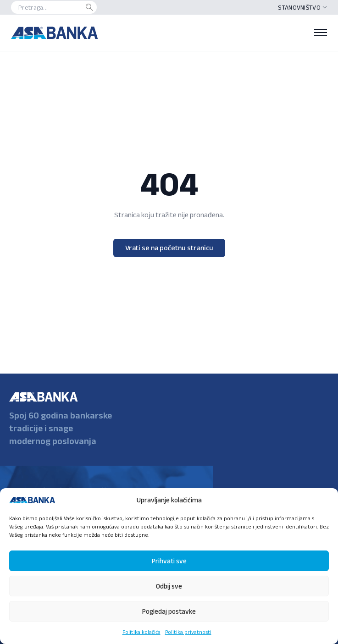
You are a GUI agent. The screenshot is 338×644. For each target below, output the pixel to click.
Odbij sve (169, 586)
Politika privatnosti (188, 632)
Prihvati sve (169, 561)
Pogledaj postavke (169, 611)
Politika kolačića (141, 632)
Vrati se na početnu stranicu (169, 248)
